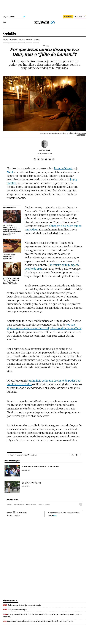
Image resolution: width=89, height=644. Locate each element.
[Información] (48, 46)
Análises (37, 40)
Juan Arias (44, 150)
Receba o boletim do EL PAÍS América (23, 455)
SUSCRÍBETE (68, 17)
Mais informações (13, 515)
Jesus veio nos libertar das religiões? (9, 257)
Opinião (10, 34)
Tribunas (29, 40)
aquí (55, 515)
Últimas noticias (10, 601)
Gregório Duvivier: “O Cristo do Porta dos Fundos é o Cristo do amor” (11, 281)
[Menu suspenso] (5, 23)
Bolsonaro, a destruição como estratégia (24, 605)
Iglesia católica (19, 505)
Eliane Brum (26, 470)
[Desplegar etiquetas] (81, 504)
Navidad (10, 505)
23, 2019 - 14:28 (44, 154)
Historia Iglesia (31, 505)
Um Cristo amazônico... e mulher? (41, 467)
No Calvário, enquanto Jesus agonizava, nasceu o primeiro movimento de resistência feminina (12, 230)
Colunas (21, 40)
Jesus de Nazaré (63, 168)
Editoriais (14, 40)
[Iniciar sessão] (80, 17)
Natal (10, 172)
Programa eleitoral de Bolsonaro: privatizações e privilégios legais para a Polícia (41, 621)
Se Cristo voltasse (31, 483)
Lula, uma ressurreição (17, 610)
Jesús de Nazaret (44, 505)
